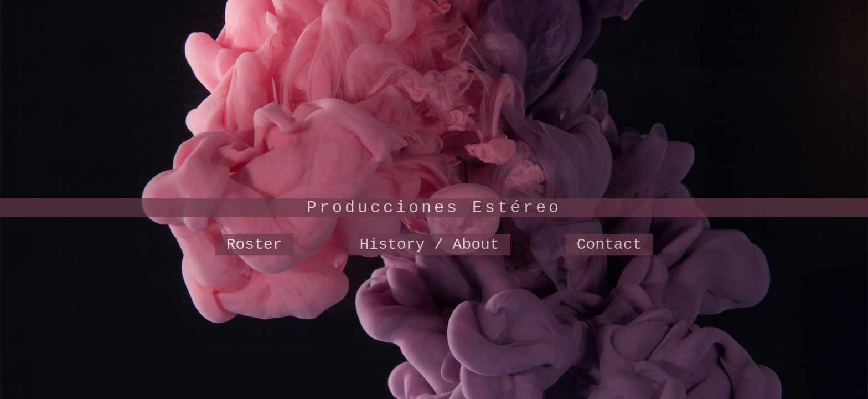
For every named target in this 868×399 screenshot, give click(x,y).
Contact (609, 245)
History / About (430, 245)
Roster (254, 245)
